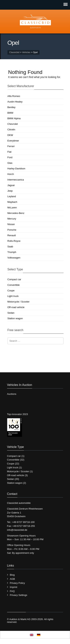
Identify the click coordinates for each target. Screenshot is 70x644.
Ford (10, 157)
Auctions (12, 394)
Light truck (13, 296)
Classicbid (14, 52)
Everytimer (13, 141)
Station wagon (15, 318)
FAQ (12, 591)
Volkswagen (14, 258)
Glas (10, 163)
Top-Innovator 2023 (18, 414)
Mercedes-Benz (16, 213)
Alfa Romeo (14, 96)
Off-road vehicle (16, 307)
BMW (10, 113)
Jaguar (11, 185)
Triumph (12, 252)
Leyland (12, 196)
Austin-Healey (15, 102)
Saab (10, 247)
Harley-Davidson (16, 169)
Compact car (14, 279)
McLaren (12, 208)
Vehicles (26, 52)
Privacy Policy (17, 583)
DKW (10, 135)
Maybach (12, 202)
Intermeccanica (16, 180)
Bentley (11, 107)
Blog (12, 575)
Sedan (11, 313)
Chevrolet (13, 124)
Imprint (14, 587)
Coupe (11, 291)
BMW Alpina (14, 118)
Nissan (11, 224)
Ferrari (11, 146)
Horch (11, 174)
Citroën (11, 130)
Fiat (10, 152)
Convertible (14, 285)
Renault (12, 235)
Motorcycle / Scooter (19, 302)
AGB (12, 579)
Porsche (12, 230)
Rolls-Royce (14, 241)
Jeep (10, 191)
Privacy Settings (19, 595)
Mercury (12, 219)
